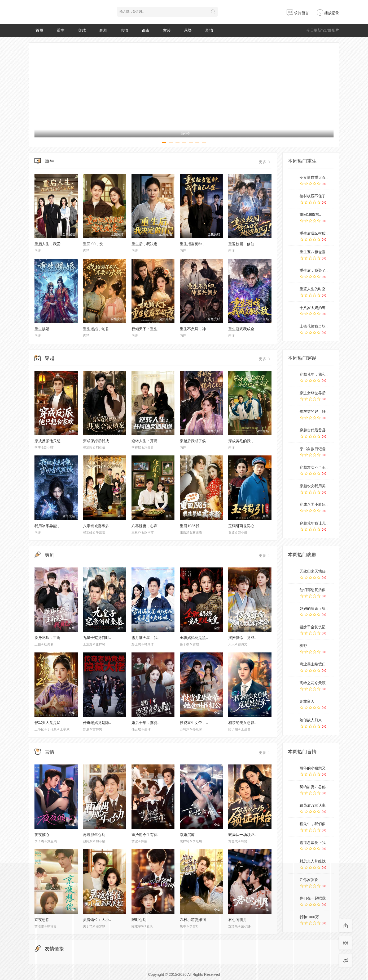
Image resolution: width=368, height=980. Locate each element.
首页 (40, 30)
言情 (124, 30)
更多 (265, 162)
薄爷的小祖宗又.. (314, 768)
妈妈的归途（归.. (314, 608)
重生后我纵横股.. (314, 233)
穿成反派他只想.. (49, 441)
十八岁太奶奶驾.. (314, 308)
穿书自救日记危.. (314, 449)
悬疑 (188, 30)
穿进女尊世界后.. (314, 393)
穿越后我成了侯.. (194, 441)
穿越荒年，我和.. (314, 374)
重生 (61, 30)
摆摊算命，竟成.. (242, 638)
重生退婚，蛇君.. (97, 329)
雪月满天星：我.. (146, 638)
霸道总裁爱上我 (313, 843)
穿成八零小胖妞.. (314, 504)
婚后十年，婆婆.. (146, 723)
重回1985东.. (310, 214)
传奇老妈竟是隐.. (97, 723)
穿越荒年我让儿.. (314, 523)
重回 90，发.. (94, 244)
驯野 (303, 646)
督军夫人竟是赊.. (49, 723)
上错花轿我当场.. (314, 326)
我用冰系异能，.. (49, 526)
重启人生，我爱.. (49, 244)
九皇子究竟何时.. (97, 638)
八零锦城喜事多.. (97, 526)
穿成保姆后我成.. (97, 441)
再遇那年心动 (94, 835)
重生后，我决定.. (146, 244)
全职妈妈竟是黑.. (194, 638)
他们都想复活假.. (314, 590)
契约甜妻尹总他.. (314, 787)
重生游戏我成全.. (242, 329)
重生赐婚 (42, 329)
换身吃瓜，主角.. (49, 638)
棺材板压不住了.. (314, 196)
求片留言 (298, 13)
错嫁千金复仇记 (313, 627)
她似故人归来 (311, 720)
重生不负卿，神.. (194, 329)
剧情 (209, 30)
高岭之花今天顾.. (314, 683)
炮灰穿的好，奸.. (314, 411)
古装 (167, 30)
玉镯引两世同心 (241, 526)
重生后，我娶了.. (314, 270)
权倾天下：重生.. (146, 329)
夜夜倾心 (42, 835)
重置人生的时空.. (314, 289)
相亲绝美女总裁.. (242, 723)
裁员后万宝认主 (313, 805)
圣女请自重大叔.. (314, 177)
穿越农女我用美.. (314, 486)
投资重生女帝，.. (194, 723)
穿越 (82, 30)
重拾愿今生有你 (144, 835)
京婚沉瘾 (187, 835)
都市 (146, 30)
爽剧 (103, 30)
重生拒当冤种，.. (194, 244)
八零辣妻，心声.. (146, 526)
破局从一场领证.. (242, 835)
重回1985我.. (190, 526)
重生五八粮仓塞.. (314, 252)
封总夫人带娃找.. (314, 861)
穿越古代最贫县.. (314, 430)
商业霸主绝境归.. (314, 664)
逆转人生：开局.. (146, 441)
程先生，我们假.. (314, 824)
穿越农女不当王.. (314, 467)
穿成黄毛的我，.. (242, 441)
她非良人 (307, 701)
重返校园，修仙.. (242, 244)
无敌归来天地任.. (314, 571)
